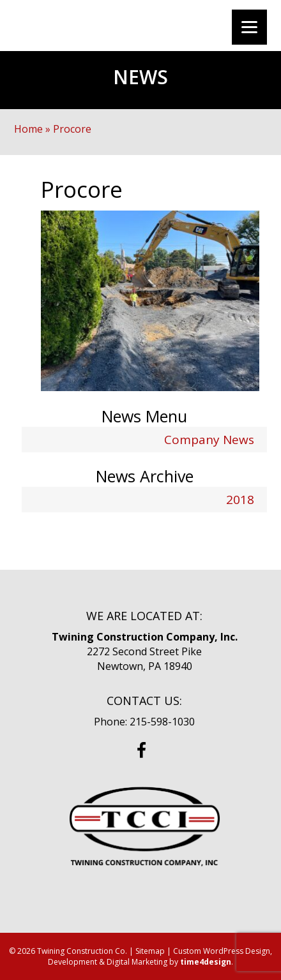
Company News (209, 440)
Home (28, 129)
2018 (240, 500)
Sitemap (150, 951)
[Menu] (249, 27)
